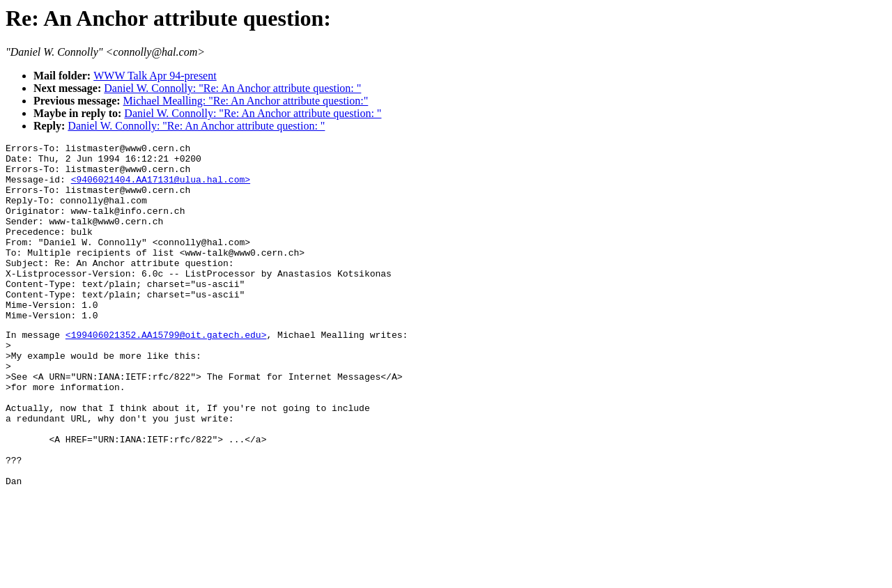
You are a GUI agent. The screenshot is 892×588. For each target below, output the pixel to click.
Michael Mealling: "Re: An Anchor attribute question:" (246, 101)
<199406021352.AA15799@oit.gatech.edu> (166, 372)
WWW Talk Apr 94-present (155, 76)
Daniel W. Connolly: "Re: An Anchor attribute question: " (232, 88)
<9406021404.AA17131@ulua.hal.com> (161, 187)
